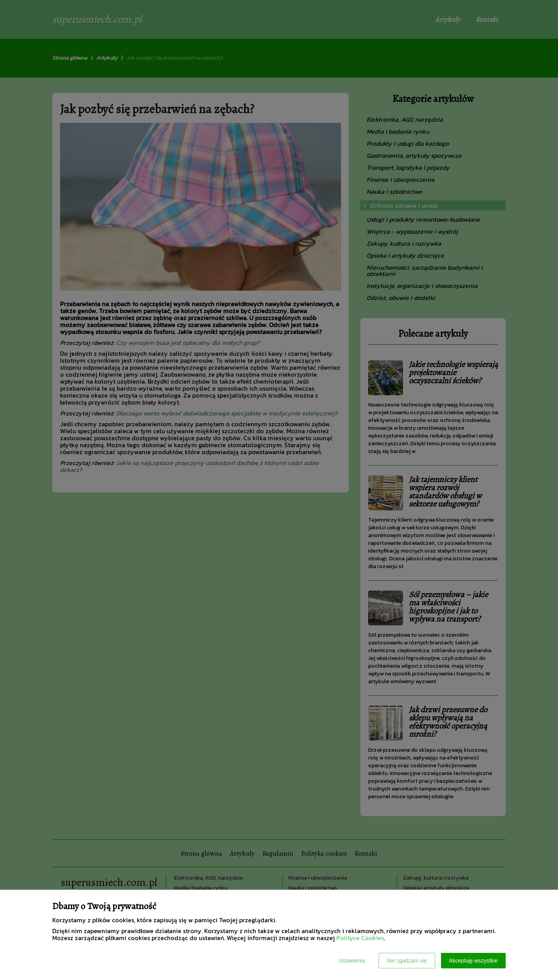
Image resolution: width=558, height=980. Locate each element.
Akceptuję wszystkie (473, 961)
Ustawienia (352, 961)
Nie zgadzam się (407, 961)
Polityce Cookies (360, 938)
